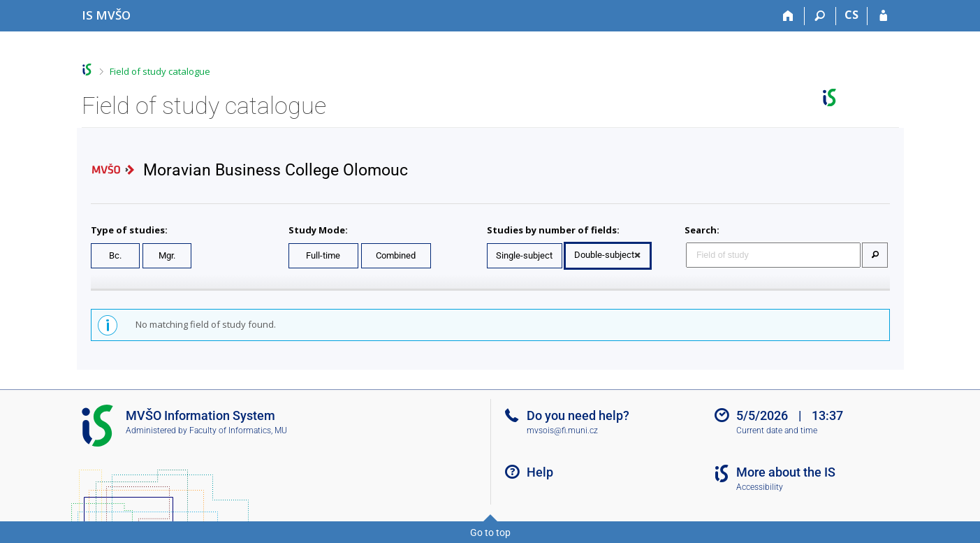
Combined (396, 255)
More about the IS (786, 472)
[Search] (820, 16)
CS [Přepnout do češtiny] (851, 15)
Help (540, 472)
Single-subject (524, 255)
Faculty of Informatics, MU (238, 430)
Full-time (323, 255)
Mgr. (167, 255)
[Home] (789, 16)
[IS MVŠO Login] (883, 16)
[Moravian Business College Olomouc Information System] (106, 15)
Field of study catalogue (160, 71)
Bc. (115, 255)
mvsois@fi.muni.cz (562, 430)
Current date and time (777, 430)
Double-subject (604, 255)
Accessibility (760, 487)
